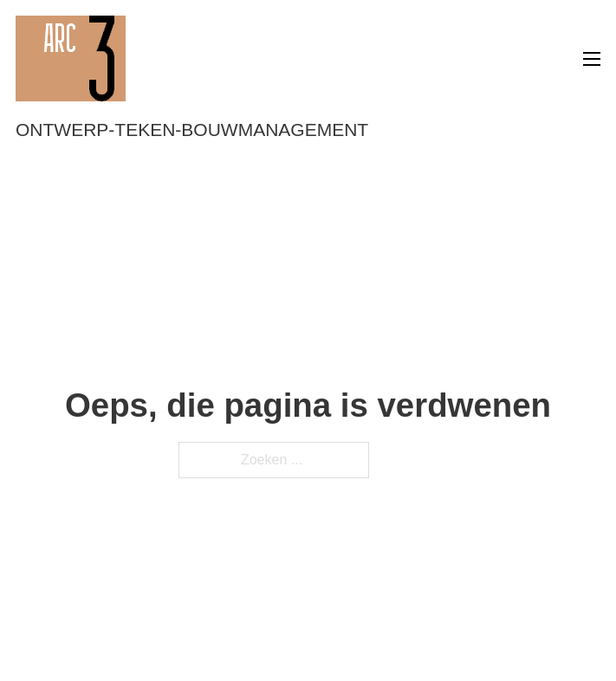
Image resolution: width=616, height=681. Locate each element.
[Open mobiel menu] (592, 59)
